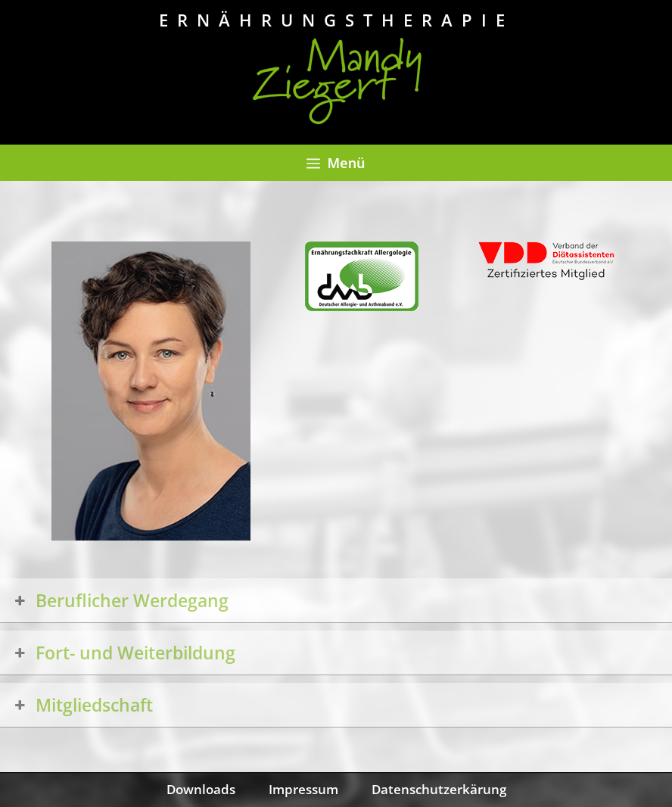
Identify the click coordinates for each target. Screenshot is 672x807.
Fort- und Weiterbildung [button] (123, 653)
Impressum (303, 789)
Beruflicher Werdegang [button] (120, 600)
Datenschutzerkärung (439, 789)
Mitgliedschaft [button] (82, 705)
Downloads (201, 789)
